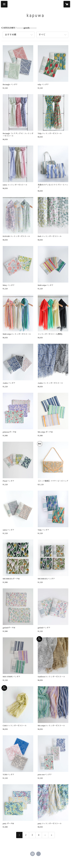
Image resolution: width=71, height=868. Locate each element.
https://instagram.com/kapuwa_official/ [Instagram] (33, 854)
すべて (42, 35)
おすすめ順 (11, 35)
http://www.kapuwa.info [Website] (38, 854)
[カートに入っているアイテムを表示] (67, 4)
